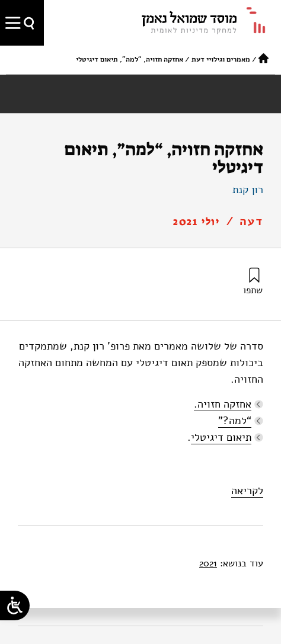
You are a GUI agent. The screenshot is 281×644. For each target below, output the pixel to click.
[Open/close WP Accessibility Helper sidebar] (15, 605)
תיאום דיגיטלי (221, 437)
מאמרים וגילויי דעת (221, 59)
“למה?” (235, 421)
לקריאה (247, 491)
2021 (208, 563)
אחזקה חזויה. (223, 404)
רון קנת (248, 190)
